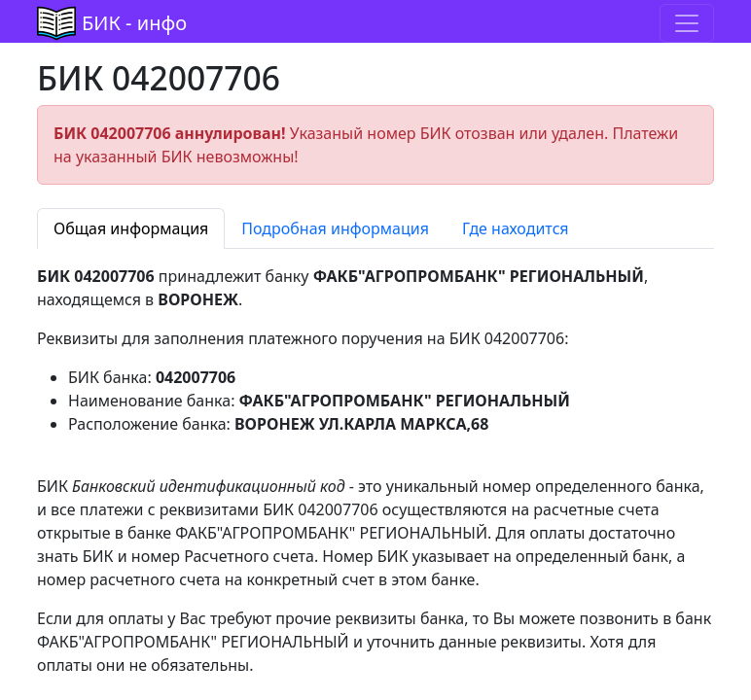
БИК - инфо (134, 23)
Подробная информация (335, 228)
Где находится (516, 228)
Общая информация (131, 228)
